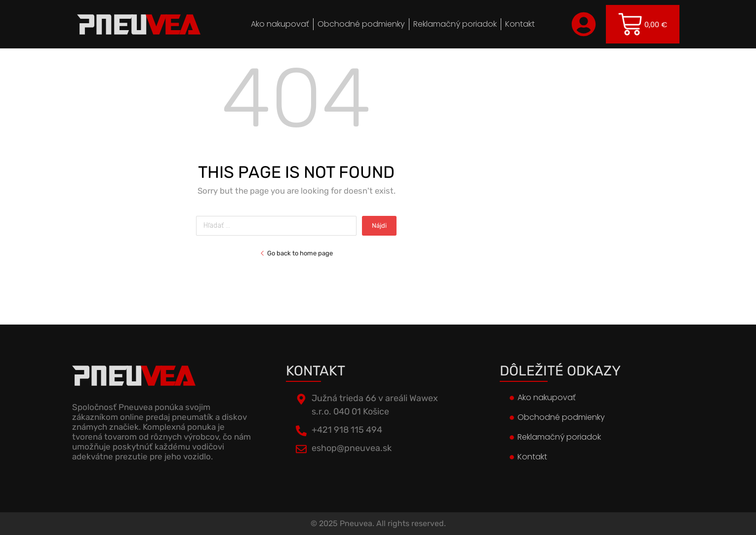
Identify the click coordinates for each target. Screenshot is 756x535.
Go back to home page (296, 253)
